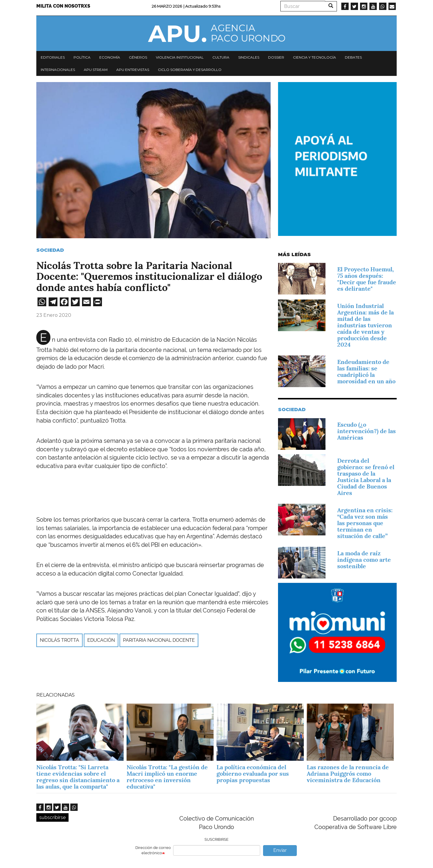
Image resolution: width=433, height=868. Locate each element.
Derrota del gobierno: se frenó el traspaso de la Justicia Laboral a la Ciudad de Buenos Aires (366, 477)
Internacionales (58, 70)
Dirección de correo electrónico (153, 850)
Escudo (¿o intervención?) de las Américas (366, 431)
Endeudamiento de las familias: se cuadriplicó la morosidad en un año (366, 372)
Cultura (221, 57)
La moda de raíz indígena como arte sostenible (364, 560)
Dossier (276, 57)
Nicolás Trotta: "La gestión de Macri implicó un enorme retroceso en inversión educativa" (167, 777)
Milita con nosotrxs (63, 6)
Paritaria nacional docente (159, 640)
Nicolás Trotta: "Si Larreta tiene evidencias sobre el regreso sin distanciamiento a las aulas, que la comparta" (78, 777)
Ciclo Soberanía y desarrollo (190, 70)
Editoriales (53, 57)
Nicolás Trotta (59, 640)
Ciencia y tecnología (314, 57)
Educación (101, 640)
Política (82, 57)
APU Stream (96, 70)
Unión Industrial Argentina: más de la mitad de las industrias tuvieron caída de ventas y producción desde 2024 (365, 325)
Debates (353, 57)
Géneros (138, 57)
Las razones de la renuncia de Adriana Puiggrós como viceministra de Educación (348, 774)
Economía (110, 57)
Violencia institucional (180, 57)
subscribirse (52, 817)
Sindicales (249, 57)
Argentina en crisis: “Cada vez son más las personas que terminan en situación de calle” (365, 523)
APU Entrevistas (133, 70)
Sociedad (50, 250)
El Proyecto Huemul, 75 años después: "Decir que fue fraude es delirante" (367, 279)
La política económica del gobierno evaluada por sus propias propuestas (253, 774)
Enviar (280, 850)
